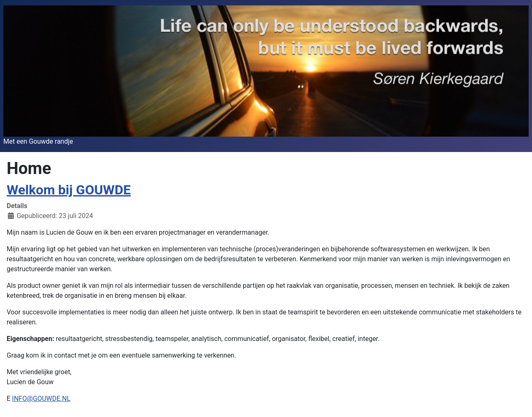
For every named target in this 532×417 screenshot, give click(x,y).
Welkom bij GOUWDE (69, 190)
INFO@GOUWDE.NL (41, 399)
